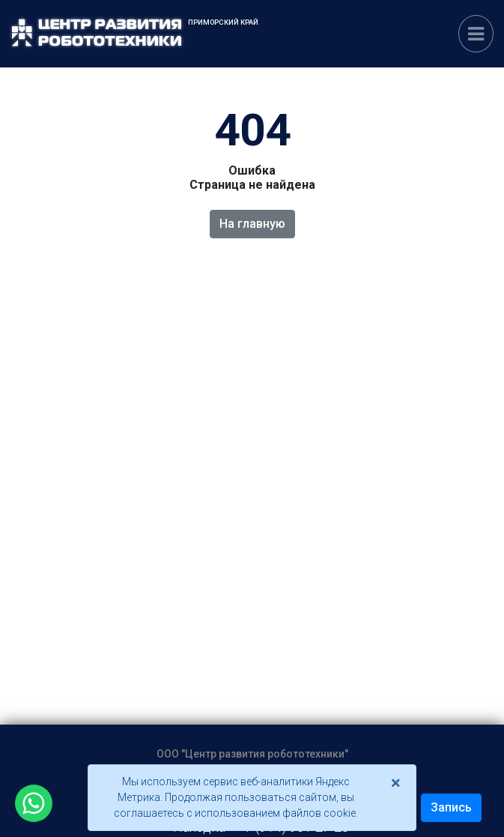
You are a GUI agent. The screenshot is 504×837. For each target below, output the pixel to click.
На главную (252, 224)
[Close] (396, 783)
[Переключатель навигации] (476, 34)
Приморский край (223, 22)
